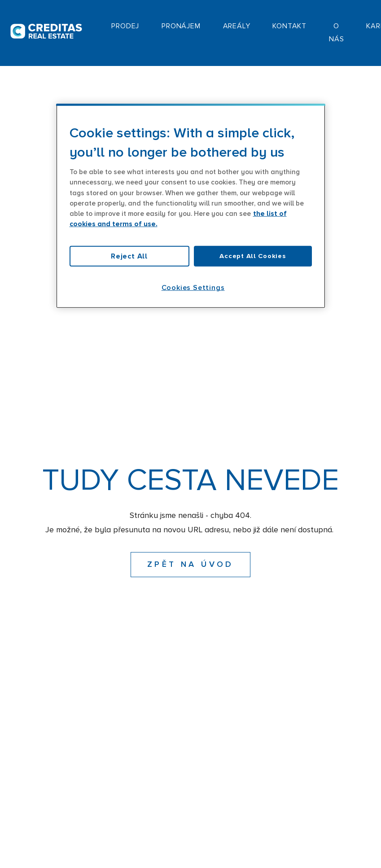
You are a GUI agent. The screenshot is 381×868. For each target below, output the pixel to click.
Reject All (129, 256)
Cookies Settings (193, 288)
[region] (191, 206)
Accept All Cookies (252, 256)
